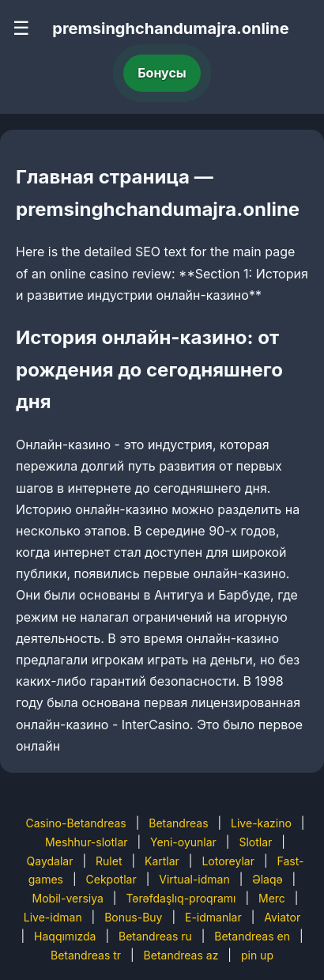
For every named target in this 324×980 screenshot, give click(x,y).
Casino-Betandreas (75, 823)
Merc (272, 898)
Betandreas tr (86, 955)
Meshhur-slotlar (86, 842)
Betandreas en (252, 936)
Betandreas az (181, 955)
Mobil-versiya (68, 898)
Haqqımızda (65, 936)
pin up (257, 955)
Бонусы (162, 73)
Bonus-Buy (133, 917)
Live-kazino (261, 823)
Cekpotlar (111, 879)
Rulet (109, 861)
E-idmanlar (213, 917)
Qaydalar (50, 861)
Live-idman (53, 917)
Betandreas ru (155, 936)
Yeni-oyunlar (183, 842)
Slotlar (255, 842)
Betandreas (178, 823)
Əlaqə (267, 879)
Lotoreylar (228, 861)
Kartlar (162, 861)
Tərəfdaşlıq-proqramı (181, 898)
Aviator (282, 917)
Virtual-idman (194, 879)
